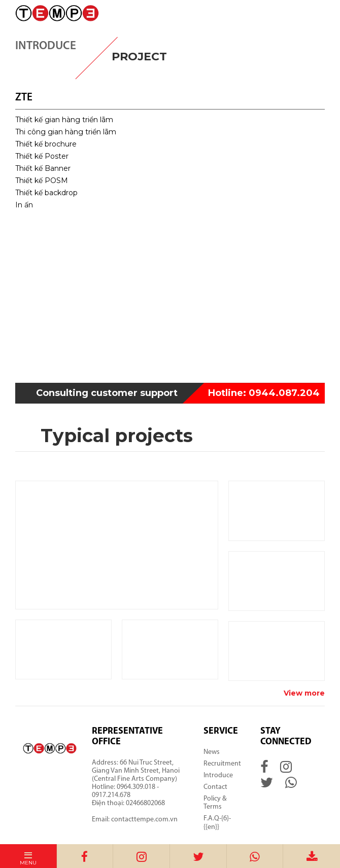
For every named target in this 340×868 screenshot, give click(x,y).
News (212, 752)
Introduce (218, 775)
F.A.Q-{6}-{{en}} (217, 823)
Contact (215, 787)
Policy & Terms (215, 803)
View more (304, 693)
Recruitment (222, 764)
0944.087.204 (264, 393)
